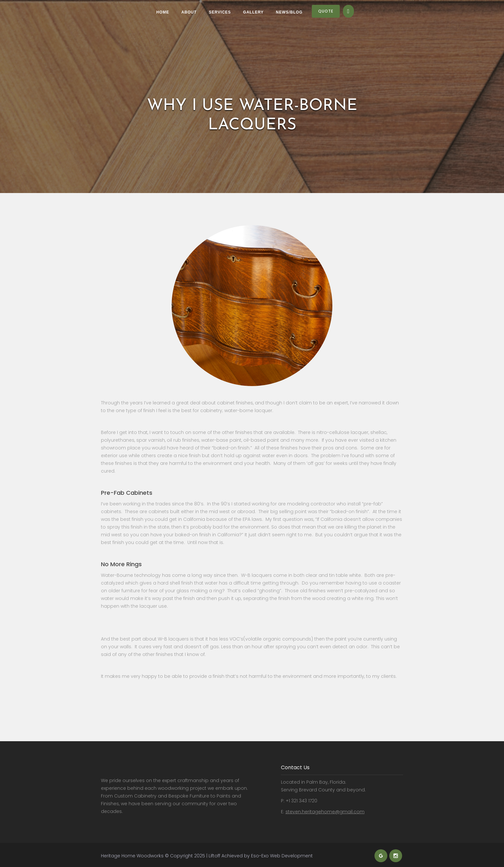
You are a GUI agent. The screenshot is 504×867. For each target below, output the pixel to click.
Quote (326, 11)
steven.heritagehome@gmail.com (325, 812)
